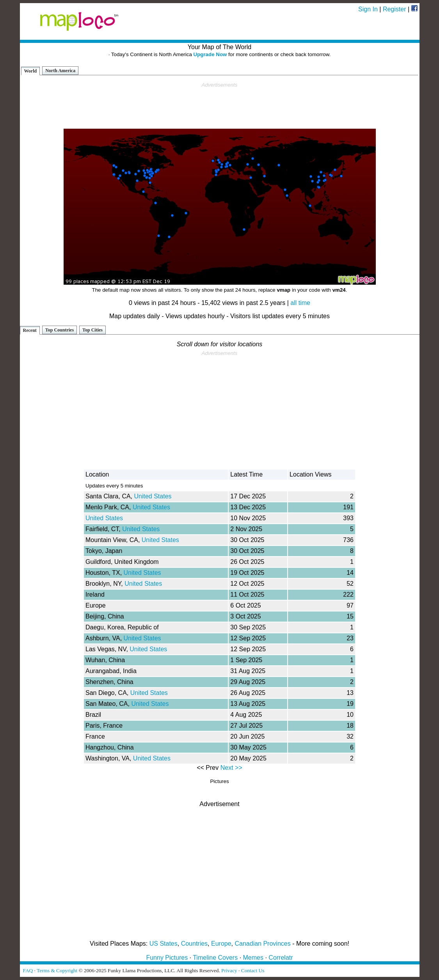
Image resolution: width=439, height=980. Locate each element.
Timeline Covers (215, 958)
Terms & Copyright (57, 970)
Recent (30, 330)
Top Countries (60, 330)
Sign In (368, 9)
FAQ (28, 970)
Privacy (229, 970)
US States (164, 944)
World (31, 71)
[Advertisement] (220, 106)
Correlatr (281, 958)
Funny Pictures (167, 958)
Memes (253, 958)
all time (300, 303)
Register (395, 9)
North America (60, 71)
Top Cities (92, 330)
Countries (194, 944)
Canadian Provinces (262, 944)
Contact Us (253, 970)
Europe (221, 944)
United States (153, 496)
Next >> (231, 768)
